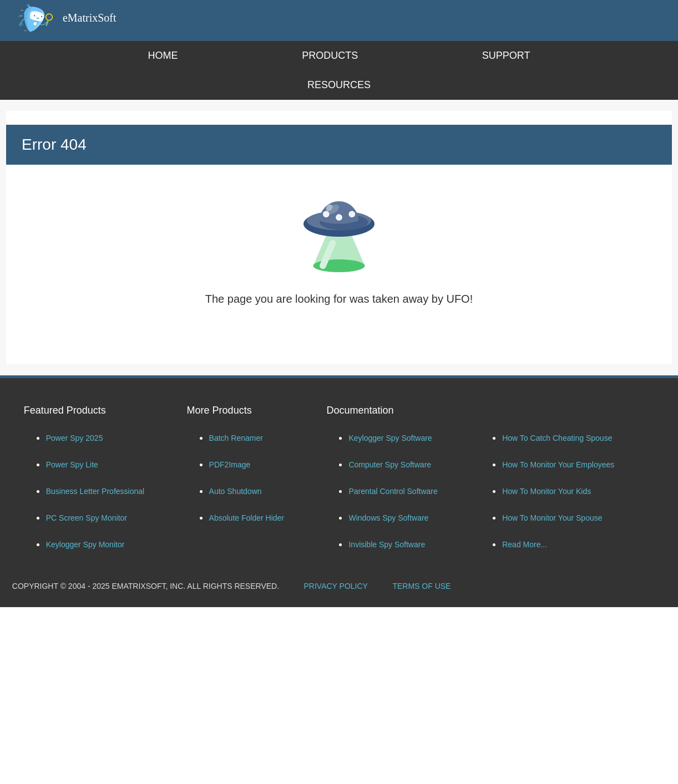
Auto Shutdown (236, 491)
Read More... (525, 544)
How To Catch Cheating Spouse (557, 438)
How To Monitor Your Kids (547, 491)
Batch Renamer (236, 438)
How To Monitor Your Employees (558, 465)
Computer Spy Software (390, 465)
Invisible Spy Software (387, 544)
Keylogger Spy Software (390, 438)
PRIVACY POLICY (336, 586)
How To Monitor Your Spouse (552, 518)
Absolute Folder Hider (247, 518)
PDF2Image (230, 465)
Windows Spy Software (388, 518)
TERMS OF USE (421, 586)
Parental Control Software (393, 491)
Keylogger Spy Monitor (85, 544)
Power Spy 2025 (75, 438)
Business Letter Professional (95, 491)
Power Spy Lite (72, 465)
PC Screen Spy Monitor (87, 518)
